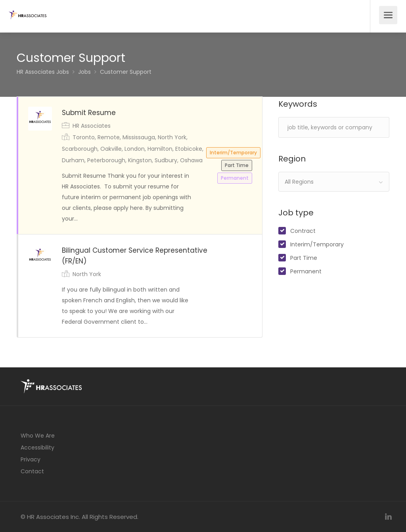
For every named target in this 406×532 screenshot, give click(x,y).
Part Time (304, 258)
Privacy (31, 459)
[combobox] (334, 182)
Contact (32, 471)
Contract (303, 231)
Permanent (306, 271)
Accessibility (37, 447)
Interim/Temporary (317, 244)
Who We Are (38, 436)
